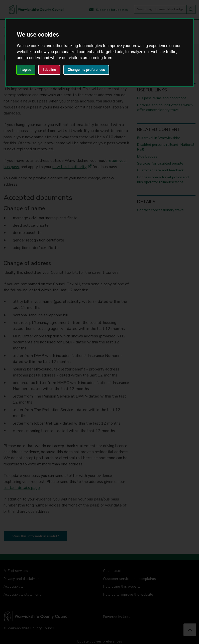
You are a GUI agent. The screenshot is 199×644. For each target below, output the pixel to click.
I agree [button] (26, 70)
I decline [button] (49, 70)
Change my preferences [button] (86, 70)
